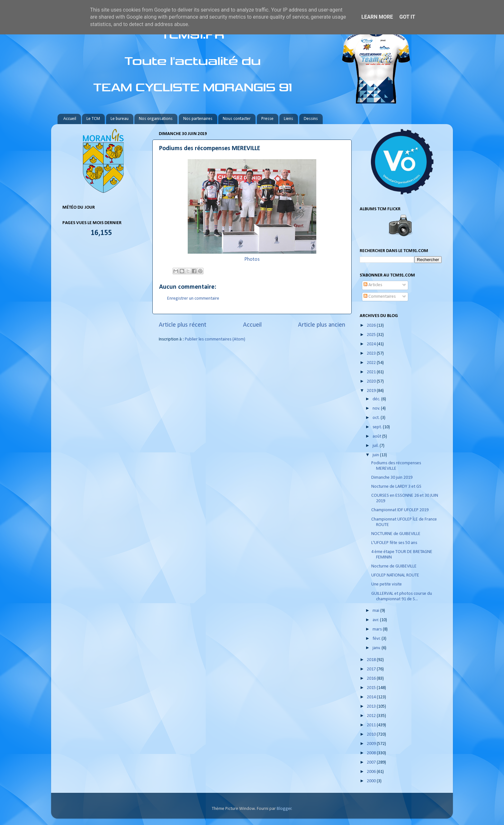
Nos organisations (156, 119)
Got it (407, 17)
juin (376, 455)
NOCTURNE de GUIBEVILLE (396, 534)
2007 (372, 762)
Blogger (284, 809)
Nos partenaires (198, 119)
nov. (377, 408)
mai (376, 611)
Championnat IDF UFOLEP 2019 (400, 510)
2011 (372, 725)
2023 (372, 354)
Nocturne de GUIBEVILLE (394, 566)
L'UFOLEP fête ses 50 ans (394, 543)
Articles (373, 285)
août (377, 436)
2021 (372, 372)
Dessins (311, 119)
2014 (372, 697)
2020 (372, 381)
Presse (267, 119)
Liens (288, 119)
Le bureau (120, 119)
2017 (372, 669)
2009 (372, 744)
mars (378, 629)
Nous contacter (237, 119)
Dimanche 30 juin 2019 (392, 478)
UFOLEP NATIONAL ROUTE (395, 575)
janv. (377, 648)
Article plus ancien (322, 325)
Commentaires (380, 297)
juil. (376, 446)
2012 (372, 716)
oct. (377, 418)
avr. (376, 620)
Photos (252, 259)
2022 (372, 363)
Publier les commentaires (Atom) (215, 339)
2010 (372, 734)
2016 (372, 679)
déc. (377, 399)
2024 (372, 344)
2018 (372, 660)
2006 (372, 772)
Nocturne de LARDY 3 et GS (396, 487)
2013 (372, 707)
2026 (372, 326)
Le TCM (93, 119)
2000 (372, 781)
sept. (378, 427)
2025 (372, 335)
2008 (372, 753)
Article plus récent (183, 325)
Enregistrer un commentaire (193, 299)
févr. (377, 639)
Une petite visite (387, 584)
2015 (372, 688)
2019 (372, 391)
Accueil (70, 119)
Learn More (377, 17)
